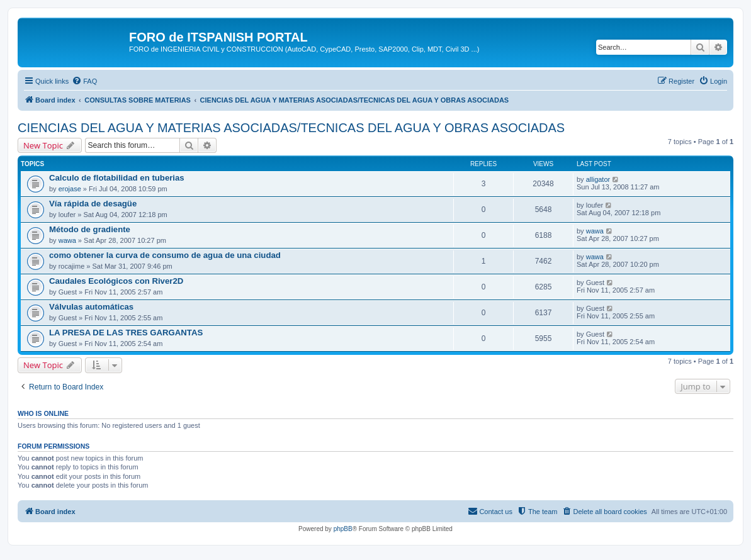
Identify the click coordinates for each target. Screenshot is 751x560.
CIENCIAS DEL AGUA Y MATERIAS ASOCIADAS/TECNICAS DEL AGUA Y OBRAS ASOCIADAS (291, 128)
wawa (67, 240)
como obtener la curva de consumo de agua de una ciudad (165, 255)
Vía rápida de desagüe (93, 204)
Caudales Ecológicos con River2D (116, 281)
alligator (598, 179)
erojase (70, 189)
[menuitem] (84, 81)
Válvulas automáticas (91, 307)
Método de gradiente (90, 229)
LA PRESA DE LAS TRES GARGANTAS (126, 333)
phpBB (343, 529)
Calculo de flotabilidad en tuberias (117, 178)
